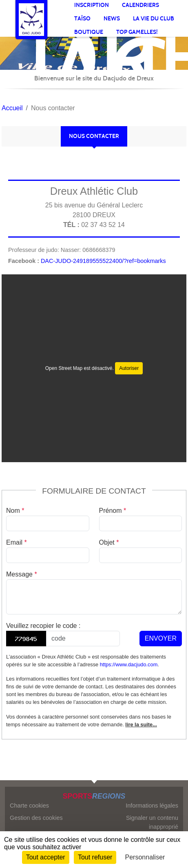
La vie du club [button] (154, 19)
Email (17, 542)
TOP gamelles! (137, 32)
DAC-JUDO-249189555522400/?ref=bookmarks (103, 261)
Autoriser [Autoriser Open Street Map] (129, 368)
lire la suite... (141, 724)
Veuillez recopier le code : (43, 626)
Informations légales (152, 806)
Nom (15, 511)
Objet (109, 542)
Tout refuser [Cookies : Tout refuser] (95, 857)
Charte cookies (29, 806)
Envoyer (161, 638)
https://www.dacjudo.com (129, 664)
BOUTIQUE (89, 32)
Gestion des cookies (36, 818)
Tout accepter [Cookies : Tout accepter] (46, 857)
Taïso (82, 19)
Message (22, 574)
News (112, 19)
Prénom (113, 511)
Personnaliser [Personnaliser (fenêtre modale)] (145, 857)
